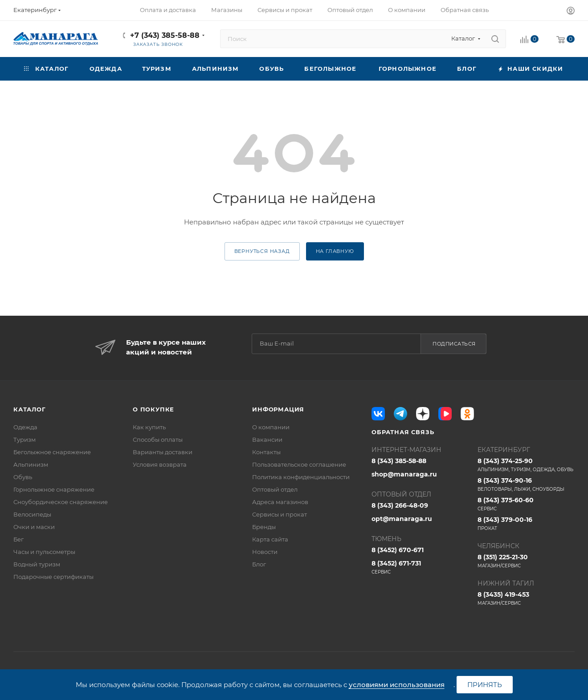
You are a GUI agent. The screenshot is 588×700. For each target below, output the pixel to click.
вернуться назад (262, 251)
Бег (18, 539)
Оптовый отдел (275, 489)
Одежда (25, 427)
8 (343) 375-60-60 (526, 504)
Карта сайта (270, 539)
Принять (485, 685)
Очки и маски (34, 527)
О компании (271, 427)
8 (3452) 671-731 (420, 567)
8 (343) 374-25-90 (526, 465)
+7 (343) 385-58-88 (165, 35)
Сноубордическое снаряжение (61, 502)
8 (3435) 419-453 (526, 598)
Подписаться (454, 344)
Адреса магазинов (280, 502)
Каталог (30, 409)
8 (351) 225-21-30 (526, 561)
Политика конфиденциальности (301, 477)
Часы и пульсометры (44, 552)
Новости (265, 552)
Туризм (24, 440)
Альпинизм (31, 464)
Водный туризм (37, 564)
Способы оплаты (158, 440)
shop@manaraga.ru (404, 474)
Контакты (266, 452)
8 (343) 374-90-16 (526, 484)
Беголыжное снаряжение (52, 452)
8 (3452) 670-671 (398, 550)
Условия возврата (160, 464)
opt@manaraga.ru (402, 519)
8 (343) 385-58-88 (399, 461)
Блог (259, 564)
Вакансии (267, 440)
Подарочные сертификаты (53, 577)
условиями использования (397, 685)
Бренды (264, 527)
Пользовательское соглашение (299, 464)
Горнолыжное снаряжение (54, 489)
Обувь (23, 477)
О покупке (153, 409)
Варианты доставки (163, 452)
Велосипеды (32, 514)
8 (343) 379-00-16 (526, 524)
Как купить (149, 427)
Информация (278, 409)
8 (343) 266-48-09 (400, 505)
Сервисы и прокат (280, 514)
